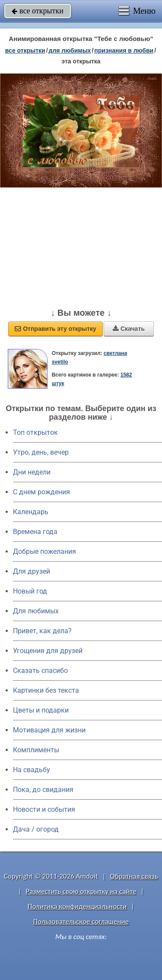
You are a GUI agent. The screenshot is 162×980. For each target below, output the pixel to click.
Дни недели (32, 472)
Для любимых (36, 611)
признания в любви (124, 50)
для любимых (70, 50)
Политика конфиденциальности (77, 906)
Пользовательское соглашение (81, 922)
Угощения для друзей (48, 651)
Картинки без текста (46, 690)
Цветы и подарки (41, 710)
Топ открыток (35, 432)
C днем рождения (41, 492)
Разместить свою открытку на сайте (81, 891)
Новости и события (44, 809)
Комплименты (36, 750)
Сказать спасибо (40, 671)
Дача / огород (36, 829)
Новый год (30, 591)
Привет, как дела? (42, 631)
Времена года (35, 532)
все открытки (38, 11)
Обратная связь (134, 876)
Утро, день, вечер (41, 452)
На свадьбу (32, 770)
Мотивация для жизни (49, 730)
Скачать (129, 329)
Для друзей (32, 571)
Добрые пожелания (44, 551)
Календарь (31, 512)
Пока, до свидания (43, 790)
